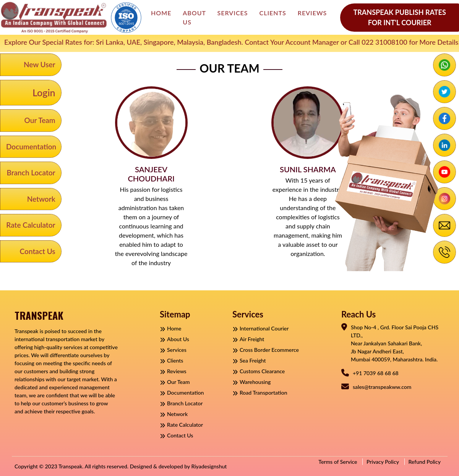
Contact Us (38, 251)
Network (41, 199)
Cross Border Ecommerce (266, 350)
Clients (273, 13)
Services (233, 13)
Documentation (31, 147)
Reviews (312, 13)
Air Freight (248, 339)
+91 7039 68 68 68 (376, 373)
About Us (194, 17)
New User (40, 64)
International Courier (260, 328)
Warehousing (251, 382)
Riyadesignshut (209, 466)
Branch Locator (31, 172)
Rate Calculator (31, 225)
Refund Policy (425, 462)
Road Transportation (260, 393)
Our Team (40, 120)
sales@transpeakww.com (382, 387)
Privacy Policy (383, 462)
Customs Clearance (259, 371)
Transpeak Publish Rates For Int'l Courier (399, 17)
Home (161, 13)
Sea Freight (249, 360)
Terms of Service (338, 462)
